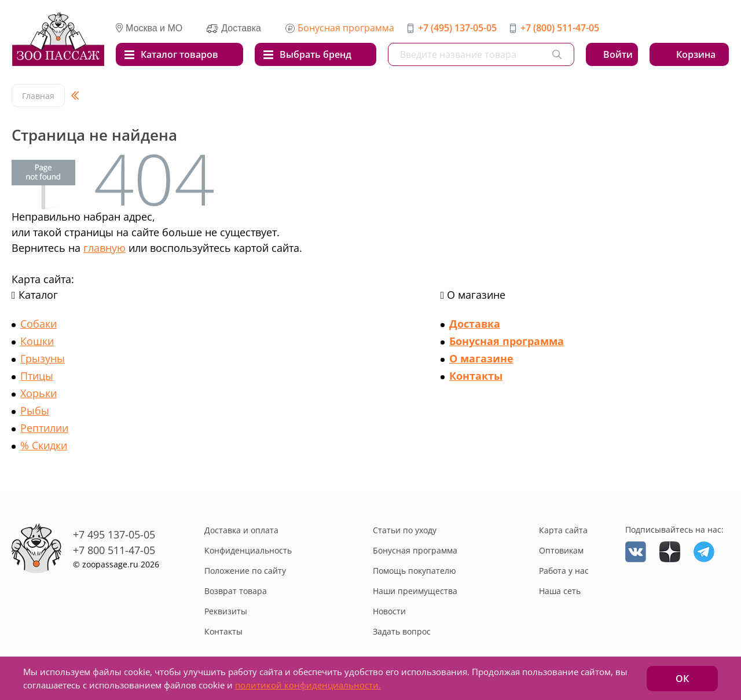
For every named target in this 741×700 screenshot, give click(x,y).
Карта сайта (563, 530)
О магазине (481, 358)
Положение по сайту (245, 571)
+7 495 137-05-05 (114, 534)
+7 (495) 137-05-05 (457, 28)
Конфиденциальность (248, 550)
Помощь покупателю (414, 571)
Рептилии (44, 428)
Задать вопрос (402, 631)
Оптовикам (561, 550)
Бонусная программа (346, 28)
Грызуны (43, 358)
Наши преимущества (415, 591)
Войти (618, 54)
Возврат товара (236, 591)
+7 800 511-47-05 (114, 550)
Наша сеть (560, 591)
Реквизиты (226, 611)
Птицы (37, 376)
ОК (682, 679)
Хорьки (38, 393)
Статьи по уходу (405, 530)
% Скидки (44, 445)
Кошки (37, 341)
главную (104, 248)
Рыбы (35, 411)
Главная (38, 96)
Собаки (38, 324)
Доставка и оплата (241, 530)
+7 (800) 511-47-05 (560, 28)
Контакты (476, 376)
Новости (389, 611)
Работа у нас (564, 571)
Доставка (475, 324)
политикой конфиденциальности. (308, 685)
